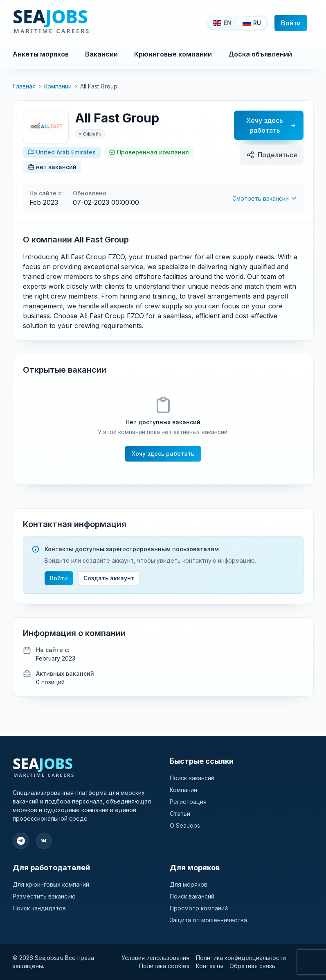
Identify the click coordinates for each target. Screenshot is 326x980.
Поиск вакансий (192, 778)
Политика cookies (164, 966)
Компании (58, 86)
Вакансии (101, 54)
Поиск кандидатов (39, 908)
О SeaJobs (185, 825)
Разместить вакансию (44, 896)
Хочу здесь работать (271, 125)
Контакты (209, 966)
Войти (291, 23)
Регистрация (188, 802)
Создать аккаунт (109, 578)
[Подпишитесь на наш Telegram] (21, 841)
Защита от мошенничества (208, 920)
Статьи (180, 814)
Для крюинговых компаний (51, 884)
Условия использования (155, 958)
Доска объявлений (260, 54)
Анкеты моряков (41, 54)
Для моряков (189, 884)
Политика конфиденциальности (241, 958)
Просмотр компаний (199, 908)
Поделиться (272, 155)
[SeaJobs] (79, 23)
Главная (24, 86)
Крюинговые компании (173, 54)
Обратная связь (252, 966)
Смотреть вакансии (265, 198)
